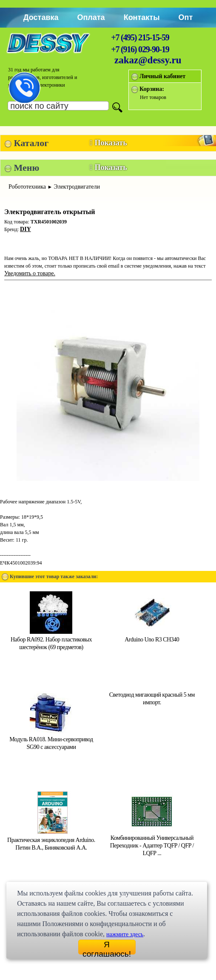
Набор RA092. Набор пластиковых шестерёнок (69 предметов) (51, 640)
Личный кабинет (162, 76)
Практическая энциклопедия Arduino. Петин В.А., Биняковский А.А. (51, 840)
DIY (26, 229)
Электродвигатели (77, 187)
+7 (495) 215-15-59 (140, 37)
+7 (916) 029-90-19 (140, 49)
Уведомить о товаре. (30, 273)
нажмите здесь (125, 934)
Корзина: (152, 89)
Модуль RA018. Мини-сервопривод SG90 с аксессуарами (51, 739)
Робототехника (27, 187)
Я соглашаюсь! (107, 947)
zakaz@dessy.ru (148, 60)
